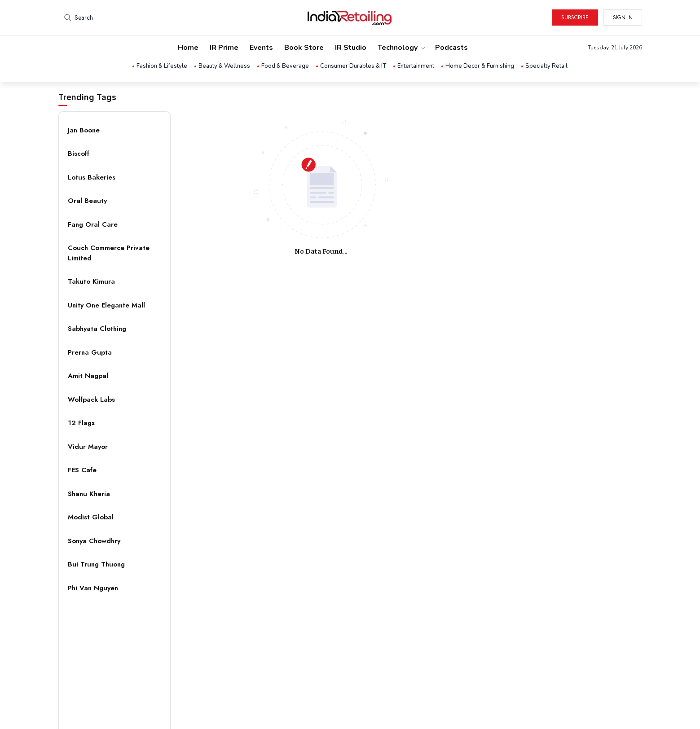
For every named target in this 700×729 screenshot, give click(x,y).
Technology (401, 48)
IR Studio (351, 48)
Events (261, 48)
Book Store (304, 48)
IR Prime (224, 48)
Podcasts (451, 48)
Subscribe (575, 18)
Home (188, 48)
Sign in (623, 18)
